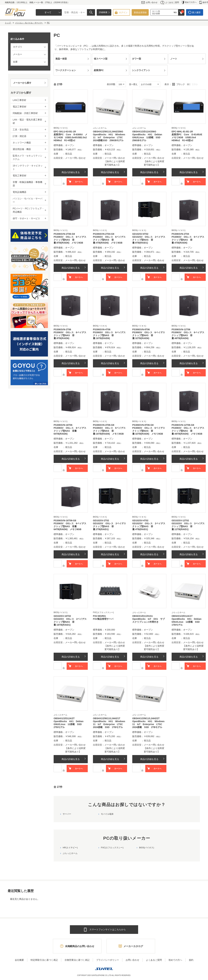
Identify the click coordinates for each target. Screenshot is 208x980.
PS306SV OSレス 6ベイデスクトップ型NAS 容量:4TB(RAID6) (188, 240)
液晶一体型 (61, 59)
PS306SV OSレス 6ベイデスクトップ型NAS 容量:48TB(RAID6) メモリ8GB (188, 431)
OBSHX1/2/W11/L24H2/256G (108, 132)
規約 (191, 960)
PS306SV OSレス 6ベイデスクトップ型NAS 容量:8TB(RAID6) (70, 335)
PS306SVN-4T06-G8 (104, 425)
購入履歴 (196, 12)
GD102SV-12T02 (180, 520)
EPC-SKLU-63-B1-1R (65, 132)
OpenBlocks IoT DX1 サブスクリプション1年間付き (149, 620)
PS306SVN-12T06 (181, 329)
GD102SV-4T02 (140, 520)
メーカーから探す (22, 83)
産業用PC (99, 70)
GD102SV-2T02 (101, 520)
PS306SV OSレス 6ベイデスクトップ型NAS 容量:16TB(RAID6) (109, 335)
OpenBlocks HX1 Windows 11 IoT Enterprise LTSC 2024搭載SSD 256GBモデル (110, 137)
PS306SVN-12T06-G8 (183, 425)
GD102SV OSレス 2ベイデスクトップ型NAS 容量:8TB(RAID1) (149, 240)
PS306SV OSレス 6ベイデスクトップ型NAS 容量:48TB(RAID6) (188, 335)
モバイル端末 (107, 814)
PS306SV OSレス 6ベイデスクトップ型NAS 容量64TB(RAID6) (70, 431)
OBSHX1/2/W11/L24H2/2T (146, 718)
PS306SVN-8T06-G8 (143, 425)
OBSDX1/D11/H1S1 (143, 616)
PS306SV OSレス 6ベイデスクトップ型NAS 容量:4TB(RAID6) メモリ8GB (109, 240)
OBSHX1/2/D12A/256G (144, 132)
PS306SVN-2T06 (62, 329)
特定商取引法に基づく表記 (44, 960)
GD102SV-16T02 (62, 616)
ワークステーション (66, 70)
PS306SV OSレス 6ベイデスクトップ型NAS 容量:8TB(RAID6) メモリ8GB (70, 240)
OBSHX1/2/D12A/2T (64, 718)
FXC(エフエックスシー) (112, 848)
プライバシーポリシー (108, 960)
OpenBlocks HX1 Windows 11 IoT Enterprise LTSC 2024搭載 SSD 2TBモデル (149, 724)
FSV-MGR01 (99, 616)
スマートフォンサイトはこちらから (108, 929)
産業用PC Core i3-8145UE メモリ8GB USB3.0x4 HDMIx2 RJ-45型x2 (188, 137)
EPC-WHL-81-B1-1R (182, 132)
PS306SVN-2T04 (180, 234)
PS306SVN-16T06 (63, 425)
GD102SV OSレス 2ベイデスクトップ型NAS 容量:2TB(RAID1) (109, 526)
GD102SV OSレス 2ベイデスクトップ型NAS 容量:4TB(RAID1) (149, 526)
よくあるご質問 (170, 3)
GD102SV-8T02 (140, 234)
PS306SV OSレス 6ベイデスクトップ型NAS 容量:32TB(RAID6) (149, 335)
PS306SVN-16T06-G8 (65, 520)
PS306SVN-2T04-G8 (104, 234)
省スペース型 (101, 59)
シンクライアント (141, 70)
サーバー (67, 814)
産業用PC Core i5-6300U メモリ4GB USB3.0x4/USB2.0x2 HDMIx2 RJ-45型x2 (71, 137)
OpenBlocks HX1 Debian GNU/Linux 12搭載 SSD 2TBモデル (70, 724)
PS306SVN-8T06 (141, 329)
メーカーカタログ (133, 946)
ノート (174, 59)
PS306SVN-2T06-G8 (64, 234)
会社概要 (19, 960)
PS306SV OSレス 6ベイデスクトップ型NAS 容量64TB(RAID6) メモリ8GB (70, 526)
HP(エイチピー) (70, 848)
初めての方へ (189, 3)
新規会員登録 (140, 12)
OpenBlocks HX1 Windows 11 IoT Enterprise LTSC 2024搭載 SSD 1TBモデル (110, 724)
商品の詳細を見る (71, 172)
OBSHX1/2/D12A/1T (182, 616)
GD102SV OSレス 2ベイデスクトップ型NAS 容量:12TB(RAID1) (188, 526)
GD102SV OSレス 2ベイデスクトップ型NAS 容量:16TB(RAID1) (70, 622)
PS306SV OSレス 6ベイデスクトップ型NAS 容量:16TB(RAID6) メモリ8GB (109, 431)
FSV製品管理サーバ (103, 619)
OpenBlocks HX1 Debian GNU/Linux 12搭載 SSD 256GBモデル (148, 137)
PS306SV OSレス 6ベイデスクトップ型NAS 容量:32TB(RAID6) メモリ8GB (149, 431)
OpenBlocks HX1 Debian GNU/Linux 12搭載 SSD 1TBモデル (188, 622)
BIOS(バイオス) (147, 848)
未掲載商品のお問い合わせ (80, 946)
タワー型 (136, 59)
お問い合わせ (149, 3)
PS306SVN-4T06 (102, 329)
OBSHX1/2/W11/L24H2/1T (107, 718)
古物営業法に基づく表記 (77, 960)
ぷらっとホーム (70, 853)
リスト (195, 84)
